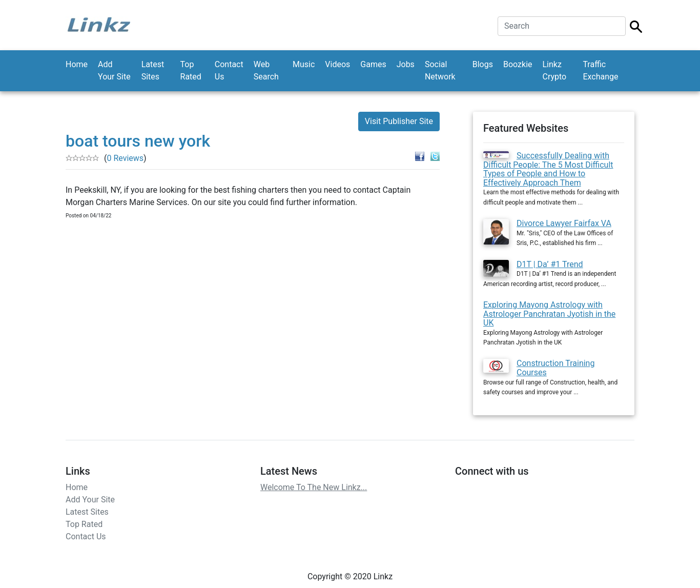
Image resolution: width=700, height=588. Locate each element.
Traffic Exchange (600, 70)
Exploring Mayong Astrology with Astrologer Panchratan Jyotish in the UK (549, 314)
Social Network (440, 70)
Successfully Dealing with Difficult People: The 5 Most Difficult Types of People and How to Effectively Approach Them (548, 169)
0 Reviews (125, 158)
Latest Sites (153, 70)
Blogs (483, 64)
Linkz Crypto (555, 70)
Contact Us (229, 70)
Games (373, 64)
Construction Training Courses (555, 368)
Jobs (406, 64)
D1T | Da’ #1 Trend (550, 264)
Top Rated (191, 70)
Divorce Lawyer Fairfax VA (564, 223)
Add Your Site (114, 70)
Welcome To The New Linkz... (314, 487)
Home (77, 64)
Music (304, 64)
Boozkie (518, 64)
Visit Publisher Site (399, 121)
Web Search (266, 70)
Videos (337, 64)
